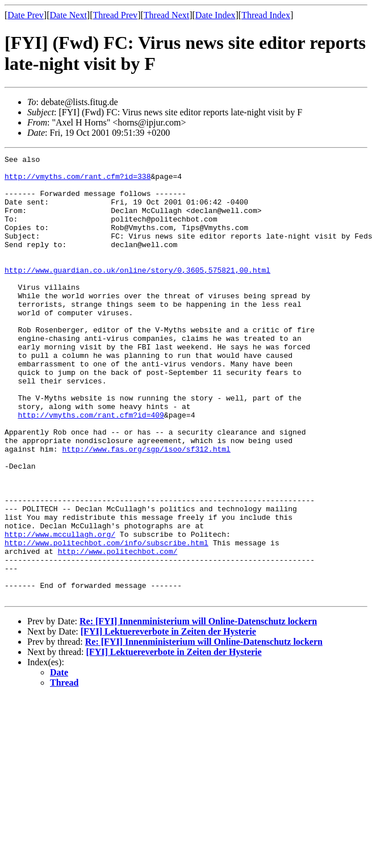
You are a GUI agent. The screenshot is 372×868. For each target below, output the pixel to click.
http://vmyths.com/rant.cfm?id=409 (91, 468)
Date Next (68, 15)
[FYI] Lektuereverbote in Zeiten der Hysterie (168, 720)
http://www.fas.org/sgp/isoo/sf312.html (146, 508)
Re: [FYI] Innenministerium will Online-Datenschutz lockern (198, 710)
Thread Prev (115, 15)
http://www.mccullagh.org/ (60, 611)
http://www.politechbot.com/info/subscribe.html (106, 621)
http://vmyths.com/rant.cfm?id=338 (78, 181)
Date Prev (26, 15)
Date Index (216, 15)
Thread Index (266, 15)
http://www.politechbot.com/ (118, 631)
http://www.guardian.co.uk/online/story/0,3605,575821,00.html (137, 294)
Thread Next (166, 15)
